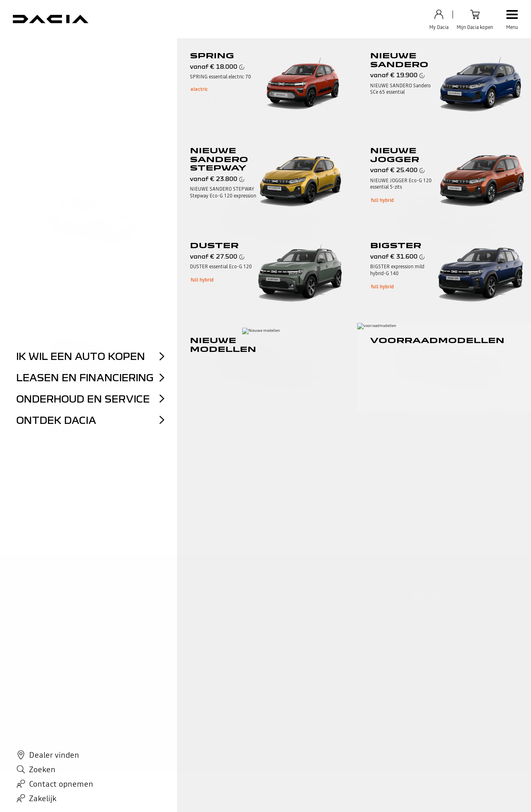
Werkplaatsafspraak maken (350, 602)
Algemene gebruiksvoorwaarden (183, 680)
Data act (133, 680)
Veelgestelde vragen (57, 602)
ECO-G (135, 622)
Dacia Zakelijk (334, 612)
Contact (42, 592)
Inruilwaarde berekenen (251, 622)
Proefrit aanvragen (245, 631)
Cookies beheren (275, 680)
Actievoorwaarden (52, 680)
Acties (229, 592)
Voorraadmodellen (245, 602)
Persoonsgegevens (98, 680)
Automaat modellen (152, 631)
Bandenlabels (231, 50)
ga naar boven (265, 460)
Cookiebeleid (237, 680)
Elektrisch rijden (147, 641)
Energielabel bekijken (53, 287)
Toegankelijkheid (317, 680)
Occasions (234, 612)
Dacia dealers (238, 641)
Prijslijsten (330, 631)
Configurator (143, 602)
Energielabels (178, 50)
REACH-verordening (39, 50)
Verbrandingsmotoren (112, 50)
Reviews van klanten (247, 651)
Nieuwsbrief (332, 622)
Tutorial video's (51, 612)
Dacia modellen (146, 592)
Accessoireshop (336, 592)
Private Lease (144, 612)
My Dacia (43, 622)
